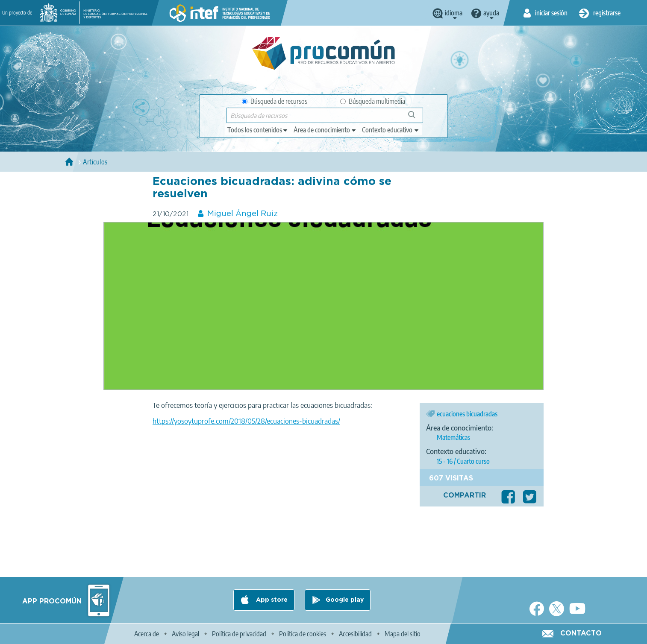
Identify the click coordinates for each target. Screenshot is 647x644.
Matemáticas (453, 437)
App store (271, 600)
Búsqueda (416, 118)
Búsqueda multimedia (373, 101)
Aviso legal (185, 634)
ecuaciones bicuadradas (467, 414)
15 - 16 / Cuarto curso (463, 461)
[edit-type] (258, 130)
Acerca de (147, 634)
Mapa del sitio (403, 634)
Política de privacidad (239, 634)
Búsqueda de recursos (275, 101)
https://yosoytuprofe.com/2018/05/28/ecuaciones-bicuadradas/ (246, 421)
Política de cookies (303, 634)
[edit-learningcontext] (391, 130)
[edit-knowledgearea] (325, 130)
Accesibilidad (355, 634)
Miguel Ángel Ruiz (243, 214)
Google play (345, 600)
